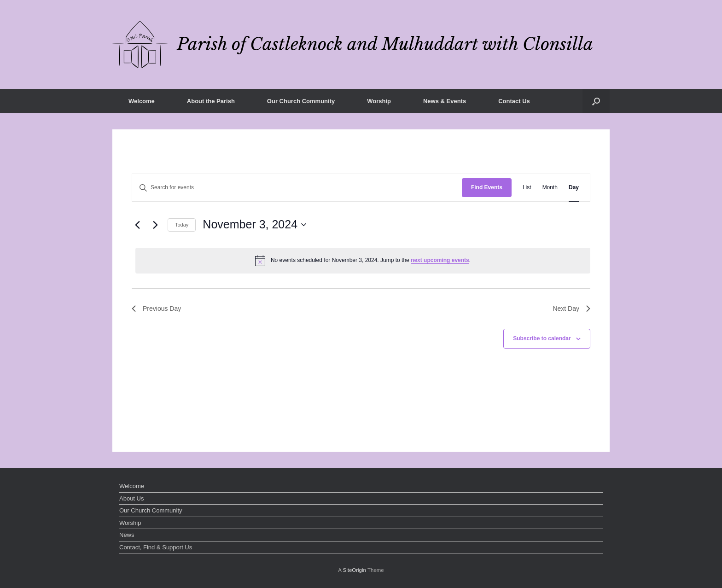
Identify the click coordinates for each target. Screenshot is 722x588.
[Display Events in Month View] (550, 188)
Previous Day (156, 309)
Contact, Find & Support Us (156, 547)
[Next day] (155, 225)
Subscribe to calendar (542, 338)
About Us (131, 498)
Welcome (142, 101)
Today (182, 225)
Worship (379, 101)
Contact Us (514, 101)
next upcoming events (440, 260)
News (127, 535)
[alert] (363, 261)
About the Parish (211, 101)
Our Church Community (301, 101)
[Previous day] (137, 225)
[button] (596, 101)
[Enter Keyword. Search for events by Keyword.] (297, 188)
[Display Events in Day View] (574, 188)
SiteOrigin (354, 570)
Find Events (487, 187)
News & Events (445, 101)
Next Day (571, 309)
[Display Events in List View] (527, 188)
